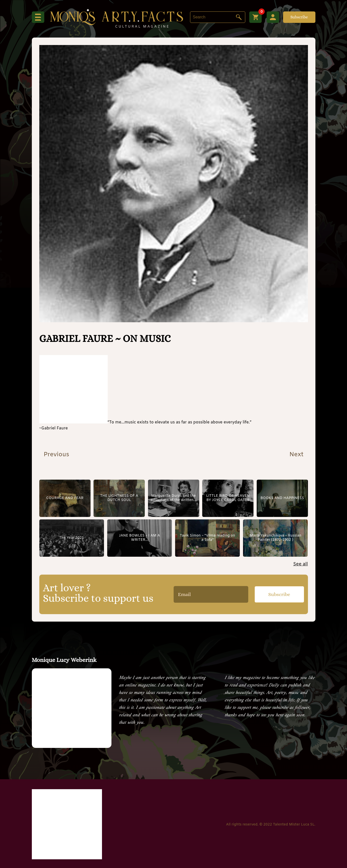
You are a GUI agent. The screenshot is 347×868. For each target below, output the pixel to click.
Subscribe (299, 17)
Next (297, 455)
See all (301, 564)
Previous (55, 455)
